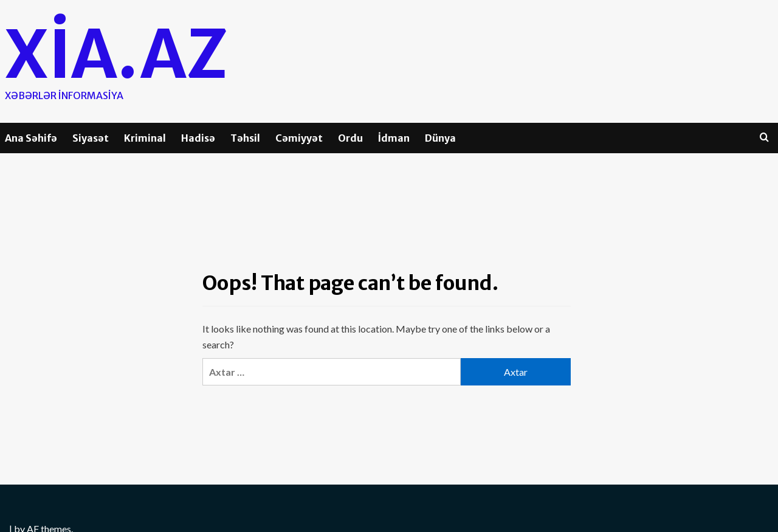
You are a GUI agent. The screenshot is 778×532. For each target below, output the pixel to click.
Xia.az (124, 53)
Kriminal (145, 138)
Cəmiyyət (299, 138)
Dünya (440, 138)
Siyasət (91, 138)
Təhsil (245, 138)
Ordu (350, 138)
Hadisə (198, 138)
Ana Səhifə (31, 138)
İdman (394, 138)
